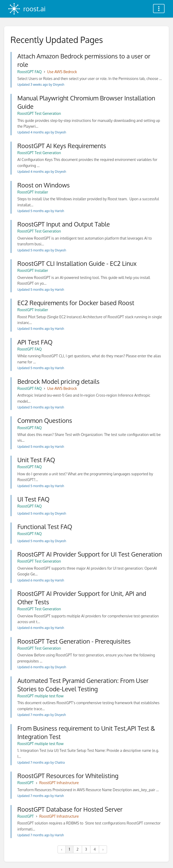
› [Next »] (103, 849)
